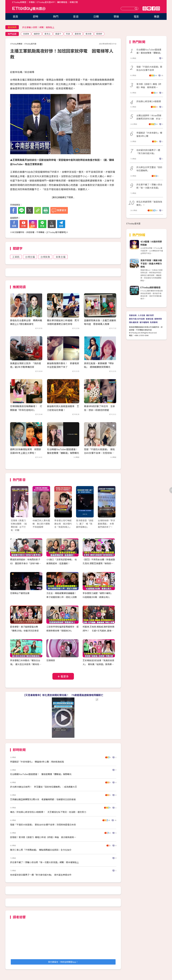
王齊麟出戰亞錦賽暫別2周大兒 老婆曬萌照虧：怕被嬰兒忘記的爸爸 (43, 799)
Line (149, 8)
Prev (14, 504)
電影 (136, 16)
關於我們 (150, 315)
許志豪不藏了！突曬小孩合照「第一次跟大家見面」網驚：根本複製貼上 (44, 862)
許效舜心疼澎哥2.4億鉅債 (149, 101)
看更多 (65, 676)
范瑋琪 (26, 34)
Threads (145, 8)
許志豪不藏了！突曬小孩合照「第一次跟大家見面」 (149, 186)
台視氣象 (45, 257)
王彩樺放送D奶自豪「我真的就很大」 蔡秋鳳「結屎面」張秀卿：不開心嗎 (98, 664)
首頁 (15, 16)
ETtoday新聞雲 (19, 2)
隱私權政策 (134, 322)
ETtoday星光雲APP (46, 2)
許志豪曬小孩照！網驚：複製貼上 (38, 27)
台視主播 (30, 257)
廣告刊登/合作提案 (137, 319)
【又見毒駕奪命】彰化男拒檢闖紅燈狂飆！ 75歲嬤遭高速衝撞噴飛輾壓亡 (63, 695)
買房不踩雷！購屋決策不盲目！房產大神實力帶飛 (151, 263)
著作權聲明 (144, 322)
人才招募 (141, 315)
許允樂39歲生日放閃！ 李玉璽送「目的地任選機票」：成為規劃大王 (44, 787)
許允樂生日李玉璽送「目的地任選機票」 (149, 169)
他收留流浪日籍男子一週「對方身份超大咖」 (148, 152)
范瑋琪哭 (51, 660)
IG (158, 8)
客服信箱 (150, 319)
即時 (36, 16)
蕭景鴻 (78, 34)
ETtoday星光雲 (29, 9)
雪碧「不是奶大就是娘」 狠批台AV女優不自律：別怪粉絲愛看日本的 (99, 453)
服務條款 (158, 319)
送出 (136, 9)
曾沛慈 (88, 34)
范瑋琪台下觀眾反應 (20, 593)
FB (153, 8)
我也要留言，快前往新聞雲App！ (63, 962)
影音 (76, 16)
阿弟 (68, 34)
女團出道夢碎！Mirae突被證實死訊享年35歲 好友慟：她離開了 (149, 117)
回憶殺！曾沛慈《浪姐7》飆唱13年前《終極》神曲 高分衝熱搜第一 (43, 837)
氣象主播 (61, 257)
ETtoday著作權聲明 (56, 232)
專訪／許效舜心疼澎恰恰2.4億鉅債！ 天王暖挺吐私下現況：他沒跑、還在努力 (48, 812)
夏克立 (48, 34)
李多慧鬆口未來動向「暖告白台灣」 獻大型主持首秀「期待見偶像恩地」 (26, 664)
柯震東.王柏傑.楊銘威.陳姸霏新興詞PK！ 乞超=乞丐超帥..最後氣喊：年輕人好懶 (98, 631)
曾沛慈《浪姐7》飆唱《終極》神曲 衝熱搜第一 (149, 86)
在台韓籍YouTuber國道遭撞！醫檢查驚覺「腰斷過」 (149, 51)
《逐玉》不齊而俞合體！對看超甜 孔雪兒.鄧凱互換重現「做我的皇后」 (100, 563)
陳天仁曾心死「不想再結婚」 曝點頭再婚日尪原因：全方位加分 (41, 850)
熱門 (56, 16)
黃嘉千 (58, 34)
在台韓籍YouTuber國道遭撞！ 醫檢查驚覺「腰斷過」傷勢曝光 (41, 774)
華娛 (116, 16)
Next (112, 504)
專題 (157, 16)
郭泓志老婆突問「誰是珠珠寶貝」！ (149, 203)
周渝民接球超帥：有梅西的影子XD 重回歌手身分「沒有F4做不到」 (26, 563)
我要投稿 (133, 315)
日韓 (96, 16)
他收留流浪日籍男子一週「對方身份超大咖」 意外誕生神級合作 (41, 875)
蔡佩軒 (99, 34)
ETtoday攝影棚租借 (150, 287)
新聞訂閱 (74, 2)
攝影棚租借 (62, 2)
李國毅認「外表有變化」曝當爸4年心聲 (149, 134)
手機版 (32, 2)
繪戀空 (37, 34)
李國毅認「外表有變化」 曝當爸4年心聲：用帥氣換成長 (37, 762)
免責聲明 (154, 322)
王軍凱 (16, 257)
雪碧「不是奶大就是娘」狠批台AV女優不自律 (149, 68)
